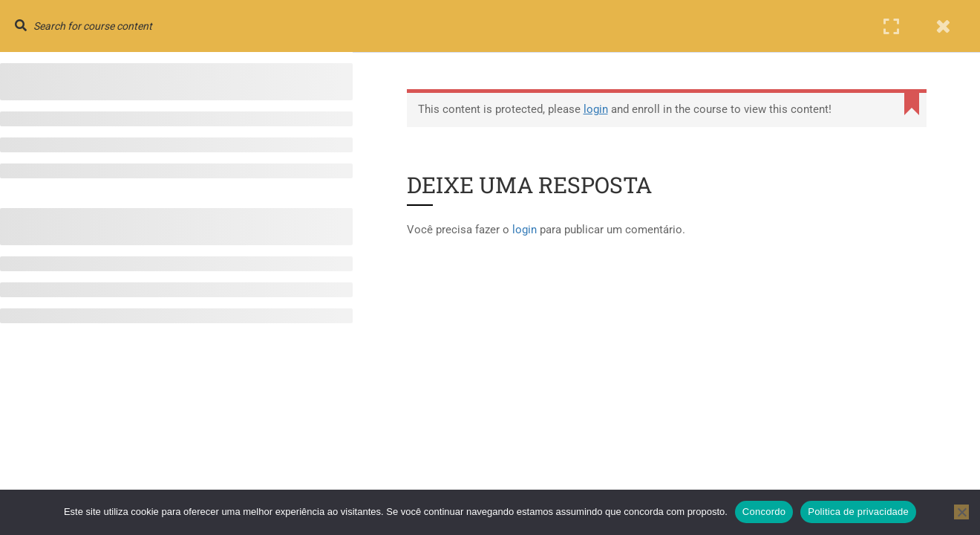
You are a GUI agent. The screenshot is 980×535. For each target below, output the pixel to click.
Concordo (764, 512)
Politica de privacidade (858, 512)
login (596, 109)
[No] (961, 512)
